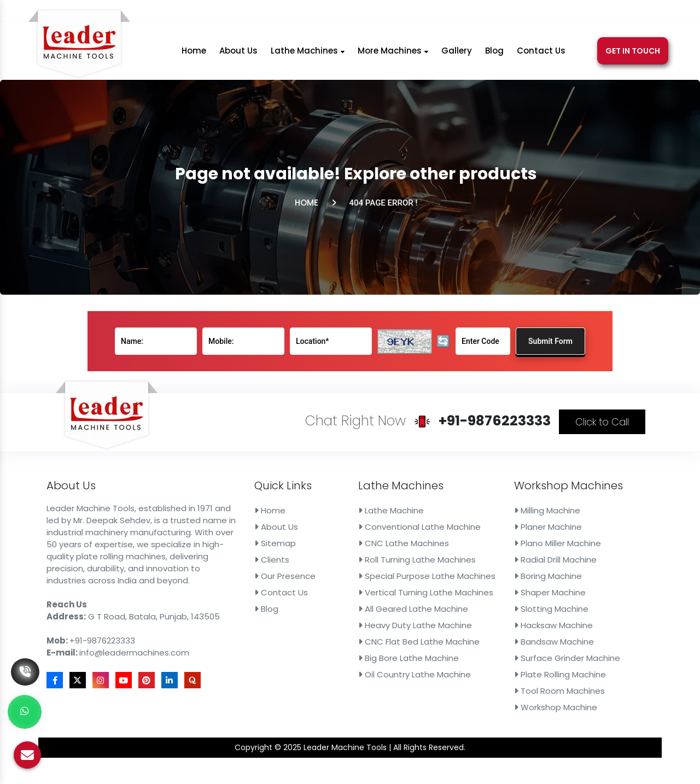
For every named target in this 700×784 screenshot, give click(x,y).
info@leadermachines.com (458, 13)
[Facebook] (537, 13)
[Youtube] (579, 13)
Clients (302, 559)
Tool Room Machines (469, 635)
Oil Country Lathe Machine (385, 625)
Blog (494, 57)
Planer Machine (462, 540)
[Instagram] (564, 13)
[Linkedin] (608, 13)
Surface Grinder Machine (473, 616)
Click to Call (494, 479)
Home (194, 57)
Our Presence (310, 569)
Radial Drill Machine (466, 559)
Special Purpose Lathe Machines (392, 569)
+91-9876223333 (344, 13)
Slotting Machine (464, 588)
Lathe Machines (308, 57)
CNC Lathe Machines (378, 549)
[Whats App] (25, 712)
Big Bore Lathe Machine (381, 616)
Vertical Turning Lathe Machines (391, 578)
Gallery (457, 57)
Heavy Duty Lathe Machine (385, 597)
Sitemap (304, 549)
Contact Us (541, 57)
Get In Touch (633, 57)
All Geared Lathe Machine (384, 588)
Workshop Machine (466, 645)
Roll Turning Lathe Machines (386, 559)
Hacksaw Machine (465, 597)
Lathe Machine (371, 531)
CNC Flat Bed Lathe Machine (387, 607)
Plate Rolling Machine (469, 625)
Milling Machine (462, 531)
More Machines (393, 57)
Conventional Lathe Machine (388, 540)
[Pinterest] (594, 13)
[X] (550, 13)
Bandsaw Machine (466, 607)
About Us (238, 57)
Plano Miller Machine (468, 549)
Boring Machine (462, 569)
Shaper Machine (463, 578)
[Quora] (622, 13)
